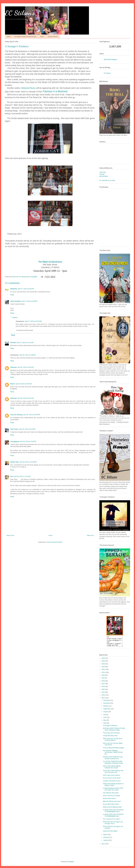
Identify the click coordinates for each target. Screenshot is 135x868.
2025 (103, 663)
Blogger (71, 864)
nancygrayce (15, 441)
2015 (103, 691)
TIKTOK (102, 174)
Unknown (14, 367)
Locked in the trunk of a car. (112, 783)
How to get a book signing (111, 777)
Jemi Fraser (14, 429)
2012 (103, 700)
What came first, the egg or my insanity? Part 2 (113, 825)
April (105, 725)
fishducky (14, 289)
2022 (103, 671)
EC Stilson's (20, 13)
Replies (15, 317)
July (105, 717)
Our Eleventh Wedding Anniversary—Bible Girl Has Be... (113, 754)
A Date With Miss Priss (110, 738)
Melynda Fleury (28, 88)
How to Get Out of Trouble (111, 798)
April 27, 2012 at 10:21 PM (33, 321)
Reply (12, 295)
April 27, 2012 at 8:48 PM (29, 301)
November (107, 705)
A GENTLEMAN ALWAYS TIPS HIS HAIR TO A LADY (113, 791)
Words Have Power (109, 801)
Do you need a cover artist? (112, 780)
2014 (103, 694)
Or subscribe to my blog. (107, 180)
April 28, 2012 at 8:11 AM (26, 398)
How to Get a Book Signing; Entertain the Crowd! (112, 769)
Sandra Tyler (15, 462)
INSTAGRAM (104, 176)
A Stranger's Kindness (110, 727)
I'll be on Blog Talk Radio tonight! (113, 750)
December (107, 702)
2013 (103, 697)
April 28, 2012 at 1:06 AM (27, 355)
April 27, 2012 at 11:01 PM (25, 343)
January (106, 842)
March (106, 837)
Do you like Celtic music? (111, 806)
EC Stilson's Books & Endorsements (25, 37)
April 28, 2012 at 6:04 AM (26, 367)
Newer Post (10, 535)
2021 (103, 674)
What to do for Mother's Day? (112, 809)
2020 (103, 677)
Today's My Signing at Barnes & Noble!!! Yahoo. (113, 787)
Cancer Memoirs (53, 37)
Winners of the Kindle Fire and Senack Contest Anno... (113, 760)
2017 (103, 686)
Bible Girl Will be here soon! (112, 803)
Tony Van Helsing (16, 415)
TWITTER (103, 172)
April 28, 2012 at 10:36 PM (28, 462)
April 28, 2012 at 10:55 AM (31, 415)
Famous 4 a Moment (55, 91)
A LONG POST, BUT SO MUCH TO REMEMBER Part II (113, 813)
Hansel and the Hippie (110, 833)
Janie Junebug (15, 301)
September (107, 711)
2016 (103, 688)
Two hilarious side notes (111, 795)
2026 (103, 660)
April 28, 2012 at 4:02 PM (27, 429)
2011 (103, 846)
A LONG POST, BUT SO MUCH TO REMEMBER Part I (113, 817)
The (50, 262)
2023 (103, 669)
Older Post (90, 535)
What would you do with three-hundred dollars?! (113, 741)
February (107, 839)
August (106, 714)
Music (42, 37)
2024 (103, 666)
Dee (12, 476)
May (105, 722)
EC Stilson (107, 73)
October (106, 708)
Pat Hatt (13, 343)
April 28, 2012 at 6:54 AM (24, 384)
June (105, 719)
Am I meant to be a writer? (111, 821)
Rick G (13, 384)
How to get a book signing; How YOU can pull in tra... (113, 773)
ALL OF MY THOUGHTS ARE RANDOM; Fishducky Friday (113, 764)
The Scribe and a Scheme (111, 735)
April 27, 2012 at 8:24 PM (26, 289)
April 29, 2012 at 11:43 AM (22, 476)
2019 (103, 680)
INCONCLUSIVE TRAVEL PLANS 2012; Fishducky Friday (114, 731)
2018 (103, 683)
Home (9, 37)
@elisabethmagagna (110, 59)
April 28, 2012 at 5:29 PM (28, 441)
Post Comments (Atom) (55, 542)
